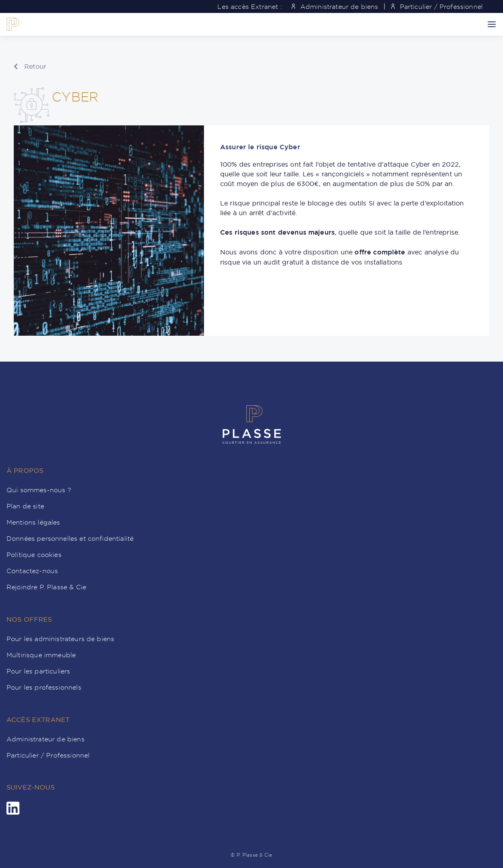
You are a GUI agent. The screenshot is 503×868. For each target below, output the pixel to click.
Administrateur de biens (335, 6)
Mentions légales (33, 522)
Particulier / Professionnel (437, 6)
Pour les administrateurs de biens (60, 639)
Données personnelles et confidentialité (70, 538)
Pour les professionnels (44, 687)
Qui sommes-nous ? (39, 490)
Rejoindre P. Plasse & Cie (46, 587)
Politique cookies (34, 555)
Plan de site (25, 506)
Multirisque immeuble (41, 655)
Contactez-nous (32, 571)
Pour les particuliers (38, 671)
